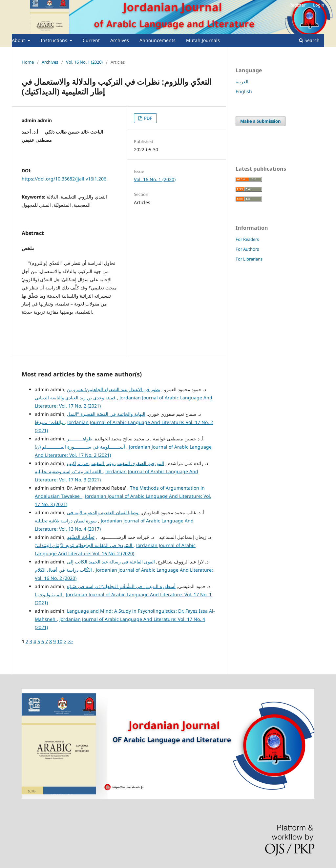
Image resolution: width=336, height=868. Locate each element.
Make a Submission (261, 121)
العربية (242, 82)
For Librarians (249, 259)
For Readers (247, 239)
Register (297, 5)
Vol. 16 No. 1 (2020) (84, 62)
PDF (148, 118)
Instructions (55, 40)
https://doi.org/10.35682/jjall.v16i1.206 (64, 179)
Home (28, 62)
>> (70, 641)
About (19, 40)
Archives (120, 40)
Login (319, 5)
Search (309, 40)
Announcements (157, 40)
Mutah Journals (203, 40)
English (244, 91)
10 (60, 641)
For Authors (247, 249)
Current (91, 40)
